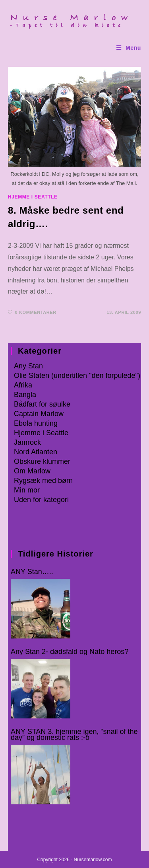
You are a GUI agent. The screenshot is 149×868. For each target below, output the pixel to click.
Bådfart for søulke (42, 404)
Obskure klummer (42, 461)
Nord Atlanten (36, 452)
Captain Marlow (39, 414)
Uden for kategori (41, 500)
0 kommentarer (36, 312)
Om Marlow (32, 471)
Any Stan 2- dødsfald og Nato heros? (70, 652)
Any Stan (28, 366)
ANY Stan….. (32, 572)
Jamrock (27, 442)
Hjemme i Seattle (33, 197)
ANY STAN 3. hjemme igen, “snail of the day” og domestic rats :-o (74, 735)
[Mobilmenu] (129, 48)
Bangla (25, 395)
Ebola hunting (36, 423)
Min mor (27, 490)
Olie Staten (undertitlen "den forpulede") (77, 376)
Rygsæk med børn (43, 481)
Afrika (23, 385)
